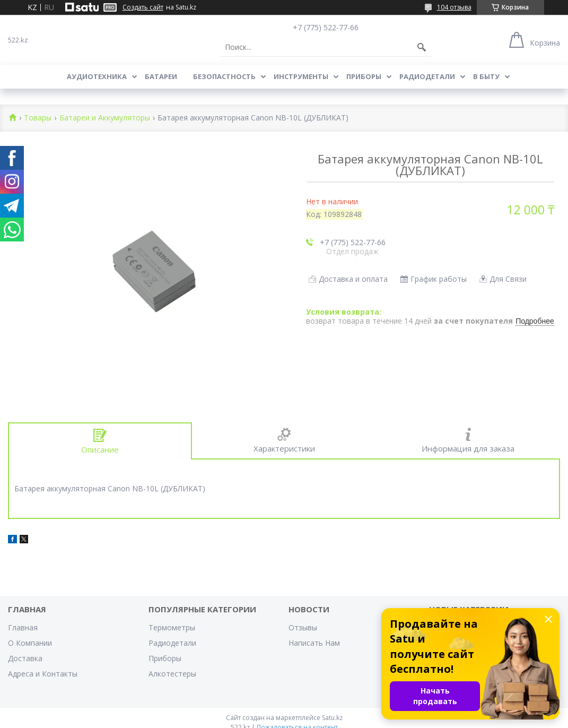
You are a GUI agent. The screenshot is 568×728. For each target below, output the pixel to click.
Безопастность (224, 76)
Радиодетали (427, 76)
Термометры (172, 627)
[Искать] (422, 47)
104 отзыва (454, 7)
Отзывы (303, 627)
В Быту (486, 76)
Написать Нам (314, 643)
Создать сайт (143, 7)
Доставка (25, 658)
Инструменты (301, 76)
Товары (38, 118)
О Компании (30, 643)
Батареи (161, 76)
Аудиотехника (97, 76)
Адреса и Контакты (43, 674)
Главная (23, 627)
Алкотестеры (172, 674)
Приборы (364, 76)
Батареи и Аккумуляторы (105, 118)
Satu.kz (332, 718)
